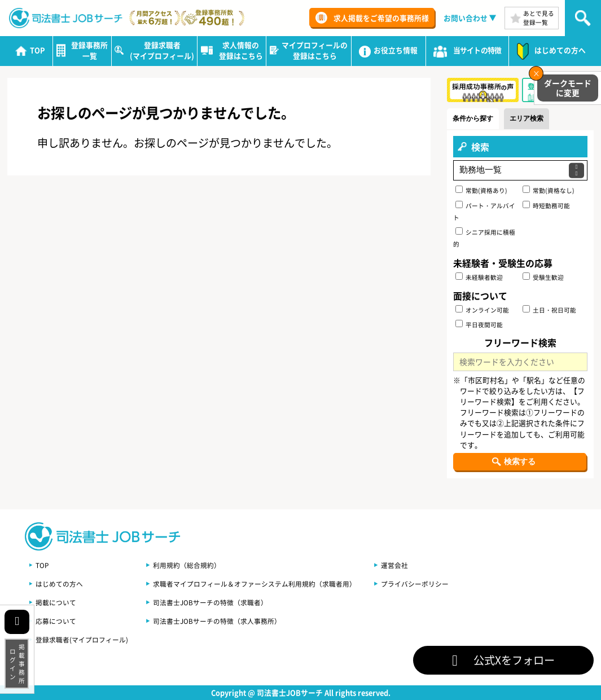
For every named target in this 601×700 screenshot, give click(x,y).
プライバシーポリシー (415, 584)
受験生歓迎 (543, 277)
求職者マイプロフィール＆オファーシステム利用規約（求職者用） (255, 584)
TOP (42, 565)
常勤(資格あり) (481, 190)
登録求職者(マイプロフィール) (82, 639)
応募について (56, 621)
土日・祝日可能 (549, 310)
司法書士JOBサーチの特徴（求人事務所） (217, 621)
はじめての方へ (59, 584)
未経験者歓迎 (479, 277)
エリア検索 (531, 118)
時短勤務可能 (546, 205)
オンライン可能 (482, 310)
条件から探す (475, 118)
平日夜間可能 (479, 324)
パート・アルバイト (484, 211)
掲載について (56, 602)
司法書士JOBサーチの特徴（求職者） (210, 602)
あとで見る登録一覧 (539, 18)
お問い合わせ (466, 18)
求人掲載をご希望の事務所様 (381, 18)
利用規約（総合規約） (187, 565)
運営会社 (394, 565)
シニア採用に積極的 (484, 238)
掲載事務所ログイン (17, 664)
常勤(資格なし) (549, 190)
